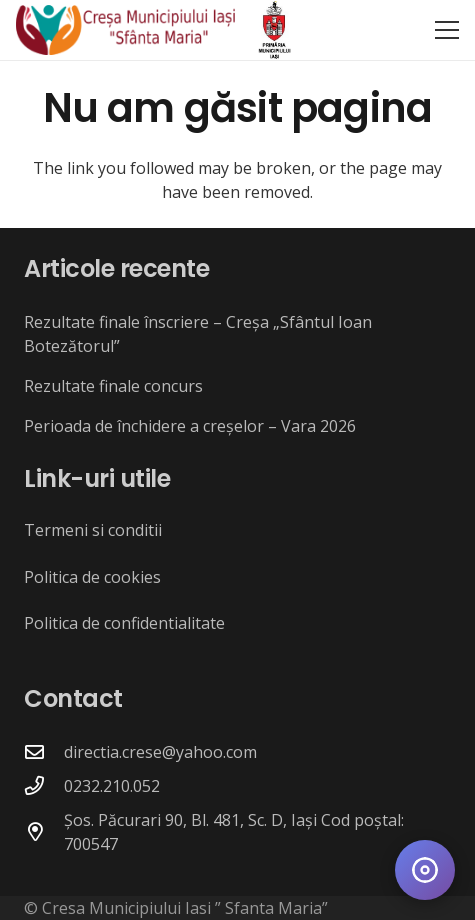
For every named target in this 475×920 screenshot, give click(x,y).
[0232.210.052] (44, 785)
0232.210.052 (112, 786)
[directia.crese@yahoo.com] (44, 751)
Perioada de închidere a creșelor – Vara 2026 (190, 426)
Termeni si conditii (93, 530)
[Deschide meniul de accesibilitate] (425, 870)
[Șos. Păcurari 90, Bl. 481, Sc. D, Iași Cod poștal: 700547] (44, 831)
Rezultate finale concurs (113, 386)
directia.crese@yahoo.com (160, 752)
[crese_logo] (125, 30)
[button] (447, 30)
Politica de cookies (92, 577)
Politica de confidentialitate (124, 623)
